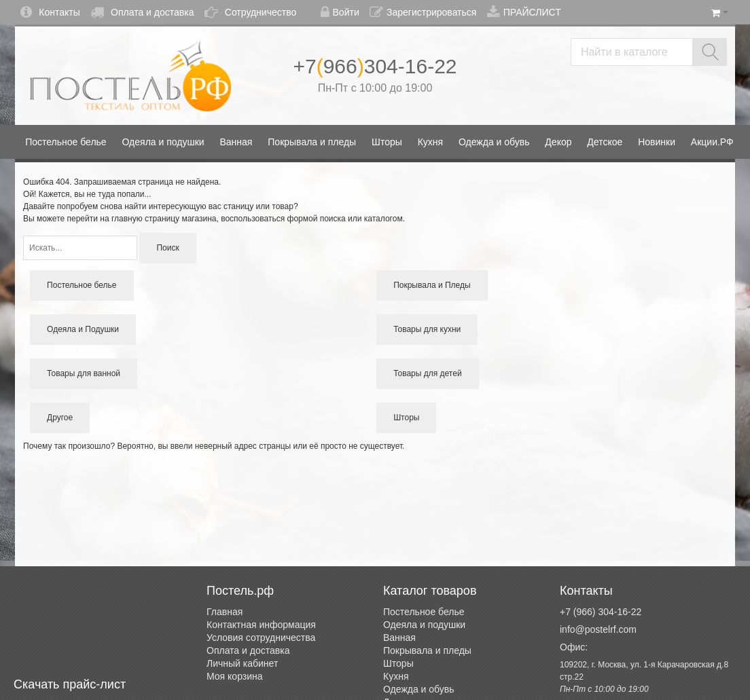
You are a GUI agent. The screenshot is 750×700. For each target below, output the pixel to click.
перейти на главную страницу (124, 219)
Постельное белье (424, 612)
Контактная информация (261, 625)
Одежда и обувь (419, 689)
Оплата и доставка (142, 12)
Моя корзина (235, 676)
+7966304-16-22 (375, 66)
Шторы (398, 663)
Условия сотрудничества (261, 638)
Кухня (396, 676)
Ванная (399, 638)
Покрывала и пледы (427, 650)
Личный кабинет (242, 663)
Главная (225, 612)
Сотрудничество (250, 12)
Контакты (50, 12)
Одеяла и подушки (424, 625)
